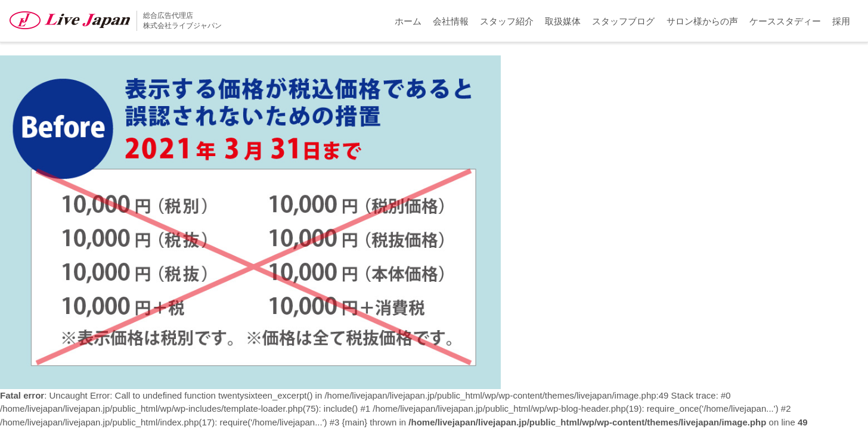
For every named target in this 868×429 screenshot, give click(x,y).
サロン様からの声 (702, 21)
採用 (841, 21)
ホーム (408, 21)
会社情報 (451, 21)
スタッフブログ (623, 21)
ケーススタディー (785, 21)
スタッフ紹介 (507, 21)
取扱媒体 (563, 21)
